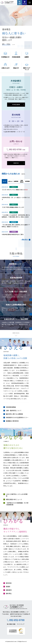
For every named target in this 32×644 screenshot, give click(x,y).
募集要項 (9, 590)
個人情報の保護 (11, 624)
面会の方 (16, 66)
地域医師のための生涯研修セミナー (17, 417)
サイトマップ (21, 624)
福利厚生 (9, 593)
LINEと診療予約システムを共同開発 (17, 495)
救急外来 (16, 163)
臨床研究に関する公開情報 (14, 414)
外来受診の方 (5, 55)
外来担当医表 (16, 55)
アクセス (25, 3)
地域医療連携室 (11, 407)
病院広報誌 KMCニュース (14, 499)
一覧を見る (24, 240)
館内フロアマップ (27, 67)
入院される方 (5, 66)
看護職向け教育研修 (12, 421)
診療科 (27, 55)
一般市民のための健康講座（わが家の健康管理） (17, 504)
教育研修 (9, 583)
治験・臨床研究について (14, 411)
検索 (20, 3)
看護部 (8, 587)
